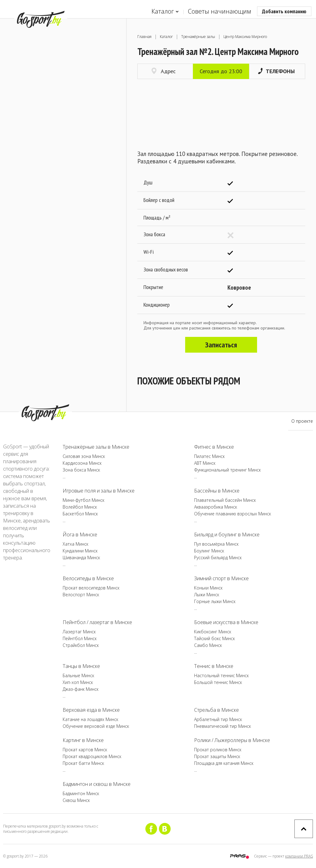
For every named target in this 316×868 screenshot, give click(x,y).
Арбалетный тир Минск (218, 719)
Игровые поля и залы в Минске (99, 491)
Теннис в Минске (214, 666)
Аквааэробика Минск (216, 507)
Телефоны (276, 71)
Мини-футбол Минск (83, 500)
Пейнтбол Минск (80, 638)
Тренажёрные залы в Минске (96, 447)
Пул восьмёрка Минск (216, 544)
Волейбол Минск (80, 507)
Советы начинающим (219, 11)
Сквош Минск (76, 800)
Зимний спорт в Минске (221, 578)
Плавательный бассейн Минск (225, 500)
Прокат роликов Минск (218, 750)
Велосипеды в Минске (88, 578)
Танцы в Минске (81, 666)
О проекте (302, 421)
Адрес (164, 71)
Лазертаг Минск (79, 632)
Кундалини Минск (80, 551)
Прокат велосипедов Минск (91, 588)
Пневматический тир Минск (222, 726)
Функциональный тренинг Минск (227, 470)
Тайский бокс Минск (214, 638)
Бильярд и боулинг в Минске (227, 535)
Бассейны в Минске (217, 491)
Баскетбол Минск (80, 514)
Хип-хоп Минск (78, 682)
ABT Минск (205, 463)
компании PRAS (299, 856)
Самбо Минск (208, 645)
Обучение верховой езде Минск (96, 726)
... (64, 477)
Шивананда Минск (81, 558)
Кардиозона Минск (82, 463)
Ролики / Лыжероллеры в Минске (232, 740)
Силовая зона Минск (84, 456)
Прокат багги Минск (83, 763)
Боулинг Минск (209, 551)
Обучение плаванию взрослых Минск (233, 514)
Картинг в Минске (83, 740)
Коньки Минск (208, 588)
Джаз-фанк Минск (81, 689)
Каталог (165, 12)
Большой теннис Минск (218, 682)
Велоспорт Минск (81, 595)
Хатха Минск (75, 544)
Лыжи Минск (207, 595)
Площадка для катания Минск (224, 763)
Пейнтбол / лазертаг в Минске (97, 622)
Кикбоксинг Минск (213, 632)
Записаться (221, 345)
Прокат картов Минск (85, 750)
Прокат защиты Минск (217, 756)
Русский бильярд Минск (218, 558)
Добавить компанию (284, 11)
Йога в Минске (80, 535)
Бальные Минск (78, 675)
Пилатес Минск (209, 456)
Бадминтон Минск (81, 793)
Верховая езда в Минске (91, 710)
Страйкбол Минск (81, 645)
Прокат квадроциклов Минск (92, 756)
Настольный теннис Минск (221, 675)
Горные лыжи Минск (215, 601)
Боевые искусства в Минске (226, 622)
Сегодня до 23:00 (221, 71)
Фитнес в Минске (214, 447)
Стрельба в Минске (216, 710)
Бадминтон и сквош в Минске (97, 784)
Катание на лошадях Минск (90, 719)
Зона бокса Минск (81, 470)
